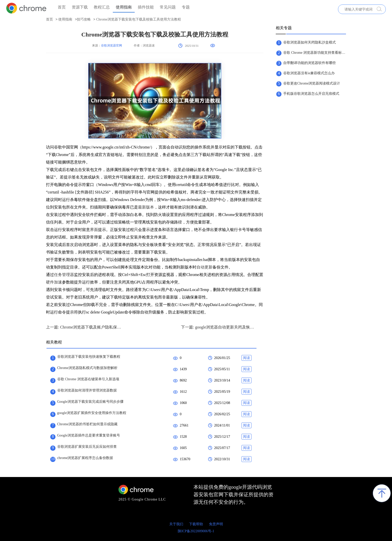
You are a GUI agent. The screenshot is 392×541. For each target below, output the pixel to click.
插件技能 (146, 7)
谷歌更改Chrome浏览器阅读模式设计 (312, 83)
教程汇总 (102, 7)
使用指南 (124, 7)
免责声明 (216, 524)
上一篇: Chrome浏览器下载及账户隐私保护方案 (83, 327)
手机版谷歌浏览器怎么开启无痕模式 (311, 94)
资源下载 (80, 7)
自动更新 (204, 267)
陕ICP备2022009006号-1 (196, 531)
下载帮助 (196, 524)
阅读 (246, 358)
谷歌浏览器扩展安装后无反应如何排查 (87, 447)
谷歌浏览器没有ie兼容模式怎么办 (309, 73)
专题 (186, 7)
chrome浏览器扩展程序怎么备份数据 (85, 458)
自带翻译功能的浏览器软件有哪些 (309, 63)
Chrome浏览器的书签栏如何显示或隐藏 (87, 424)
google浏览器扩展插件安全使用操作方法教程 (92, 413)
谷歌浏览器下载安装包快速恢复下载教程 (89, 357)
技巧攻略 (84, 19)
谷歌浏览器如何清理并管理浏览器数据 (87, 390)
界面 (94, 230)
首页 (62, 7)
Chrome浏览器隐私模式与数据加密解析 (87, 368)
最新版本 (146, 207)
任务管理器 (64, 275)
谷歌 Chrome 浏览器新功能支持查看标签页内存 (314, 53)
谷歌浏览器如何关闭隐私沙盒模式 (309, 42)
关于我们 (176, 524)
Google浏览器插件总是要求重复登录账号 (89, 435)
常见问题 (168, 7)
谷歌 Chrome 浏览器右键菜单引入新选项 (88, 379)
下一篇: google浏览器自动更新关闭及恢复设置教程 (218, 327)
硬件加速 (54, 282)
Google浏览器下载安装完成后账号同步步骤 (90, 402)
